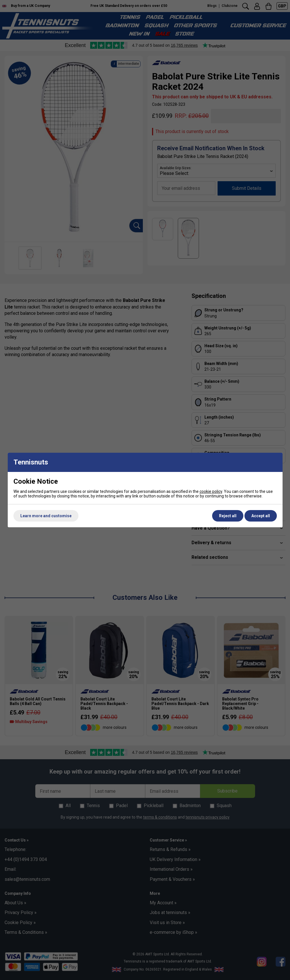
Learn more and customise (46, 516)
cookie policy (211, 491)
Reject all (228, 516)
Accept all (261, 516)
